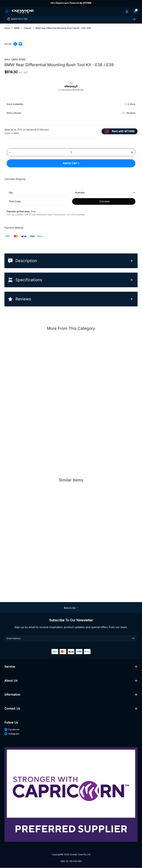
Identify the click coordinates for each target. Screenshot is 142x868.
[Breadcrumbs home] (7, 28)
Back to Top (71, 608)
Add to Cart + (71, 163)
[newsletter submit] (133, 638)
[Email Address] (71, 638)
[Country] (104, 193)
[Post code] (38, 201)
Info (71, 83)
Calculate (104, 202)
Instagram (12, 734)
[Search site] (134, 19)
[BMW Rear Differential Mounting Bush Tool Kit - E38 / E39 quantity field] (71, 152)
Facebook (12, 729)
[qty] (38, 193)
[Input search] (71, 19)
